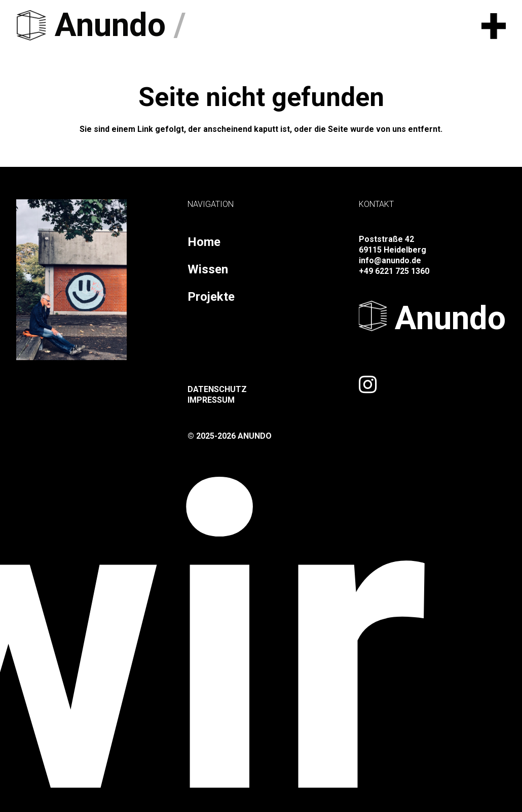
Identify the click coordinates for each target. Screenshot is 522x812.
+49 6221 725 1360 (394, 271)
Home (204, 242)
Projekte (211, 297)
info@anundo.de (390, 260)
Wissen (208, 269)
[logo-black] (31, 25)
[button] (494, 25)
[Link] (368, 384)
